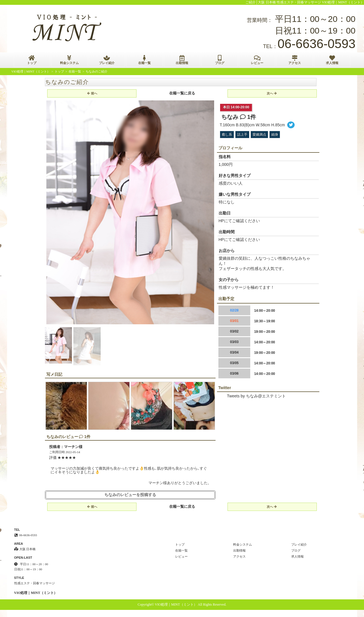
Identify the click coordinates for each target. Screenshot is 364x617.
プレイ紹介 (107, 60)
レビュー (257, 60)
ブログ (220, 60)
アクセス (295, 60)
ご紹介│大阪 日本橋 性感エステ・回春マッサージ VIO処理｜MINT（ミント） (305, 2)
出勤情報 (182, 60)
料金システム (69, 60)
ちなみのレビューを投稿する (130, 495)
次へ (272, 93)
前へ (92, 93)
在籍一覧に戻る (182, 93)
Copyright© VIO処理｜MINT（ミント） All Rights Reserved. (182, 604)
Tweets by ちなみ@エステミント (256, 396)
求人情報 (332, 60)
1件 (248, 117)
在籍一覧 (144, 60)
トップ (32, 60)
